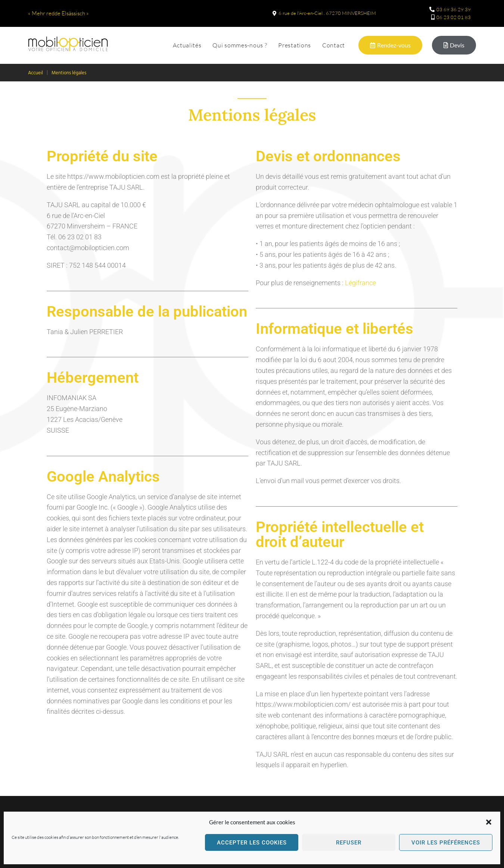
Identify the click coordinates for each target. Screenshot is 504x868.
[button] (489, 822)
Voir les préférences (446, 843)
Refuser (349, 843)
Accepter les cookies (252, 843)
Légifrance (360, 283)
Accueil (35, 73)
